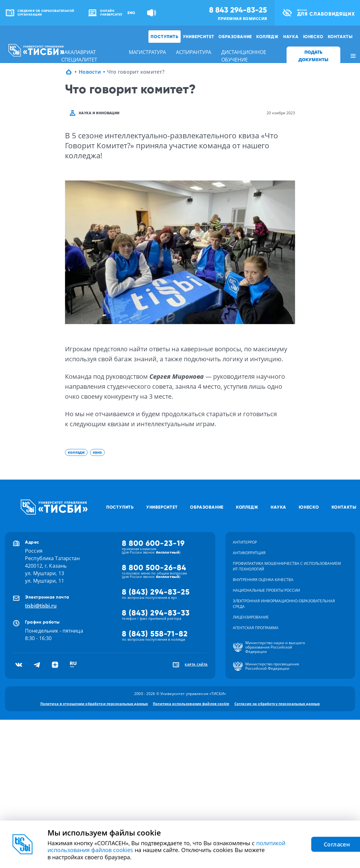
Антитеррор (245, 542)
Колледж (267, 37)
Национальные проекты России (266, 590)
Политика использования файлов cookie (191, 704)
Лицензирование (251, 617)
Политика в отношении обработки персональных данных (94, 704)
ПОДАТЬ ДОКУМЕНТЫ (313, 56)
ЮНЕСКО (313, 37)
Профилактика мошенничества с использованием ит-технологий (287, 566)
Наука (291, 37)
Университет (199, 37)
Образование (235, 37)
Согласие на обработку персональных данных (277, 704)
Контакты (340, 37)
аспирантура (194, 52)
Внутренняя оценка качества (263, 580)
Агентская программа (256, 628)
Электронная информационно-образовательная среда (284, 604)
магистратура (147, 52)
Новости (90, 72)
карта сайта (196, 664)
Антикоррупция (249, 553)
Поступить (164, 37)
